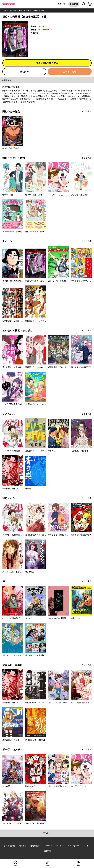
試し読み (24, 72)
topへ (47, 833)
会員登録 (74, 4)
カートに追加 (70, 72)
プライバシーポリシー (55, 846)
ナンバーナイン (45, 30)
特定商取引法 (36, 846)
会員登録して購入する (47, 63)
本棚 (78, 865)
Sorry (41, 26)
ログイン (62, 4)
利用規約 (23, 846)
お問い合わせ (73, 846)
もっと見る (87, 111)
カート (47, 865)
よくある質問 (9, 846)
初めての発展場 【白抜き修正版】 (32, 10)
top (4, 10)
